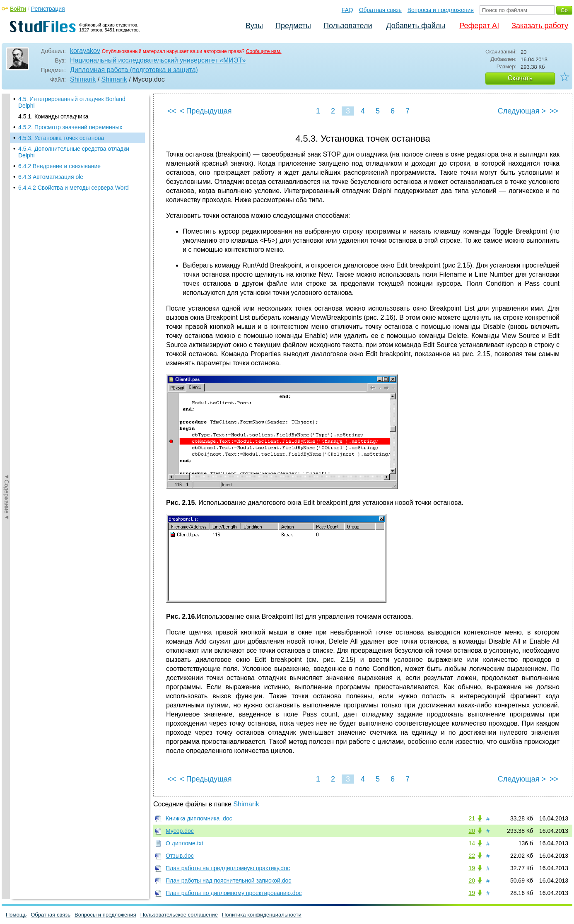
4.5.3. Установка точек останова (61, 138)
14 (472, 843)
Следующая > (522, 111)
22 (472, 856)
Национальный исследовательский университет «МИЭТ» (158, 60)
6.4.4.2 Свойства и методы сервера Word (74, 188)
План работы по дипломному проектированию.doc (234, 893)
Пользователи (348, 26)
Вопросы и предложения (441, 10)
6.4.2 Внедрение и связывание (59, 166)
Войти (18, 9)
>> (554, 111)
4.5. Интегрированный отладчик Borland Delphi (72, 102)
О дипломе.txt (184, 843)
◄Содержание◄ (7, 239)
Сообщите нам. (264, 51)
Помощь (16, 915)
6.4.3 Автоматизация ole (51, 177)
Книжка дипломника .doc (199, 818)
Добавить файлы (416, 26)
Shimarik (83, 79)
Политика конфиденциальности (262, 915)
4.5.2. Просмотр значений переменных (70, 127)
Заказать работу (540, 26)
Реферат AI (479, 26)
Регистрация (48, 9)
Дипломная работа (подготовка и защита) (134, 70)
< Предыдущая (206, 111)
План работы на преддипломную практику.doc (228, 868)
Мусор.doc (180, 831)
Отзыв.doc (180, 856)
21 (472, 818)
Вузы (254, 26)
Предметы (293, 26)
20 (472, 831)
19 (472, 868)
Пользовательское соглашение (179, 915)
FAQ (347, 10)
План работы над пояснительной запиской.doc (228, 881)
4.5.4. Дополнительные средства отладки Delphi (74, 152)
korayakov (85, 51)
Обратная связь (380, 10)
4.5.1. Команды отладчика (53, 116)
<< (172, 111)
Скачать (520, 78)
